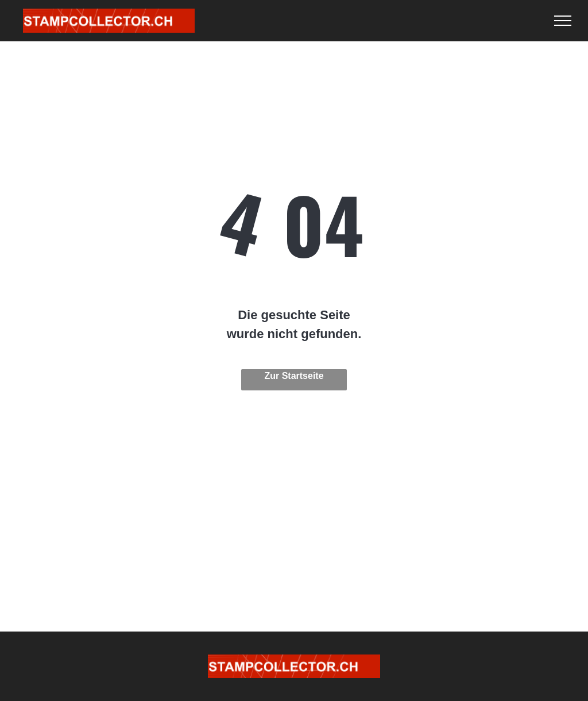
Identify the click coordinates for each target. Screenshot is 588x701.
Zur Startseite (294, 376)
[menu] (563, 21)
